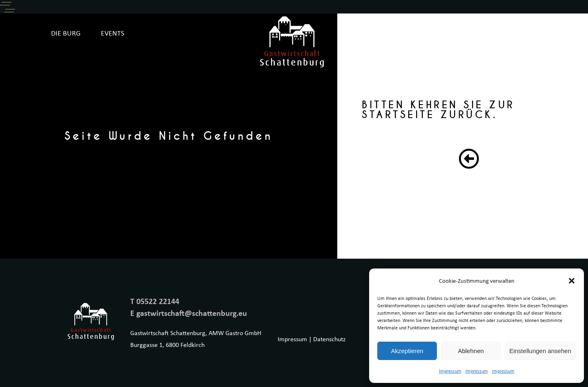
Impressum (450, 371)
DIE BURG (66, 33)
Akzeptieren (407, 351)
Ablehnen (471, 351)
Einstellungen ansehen (540, 351)
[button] (572, 281)
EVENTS (112, 33)
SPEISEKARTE (421, 33)
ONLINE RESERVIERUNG (497, 33)
